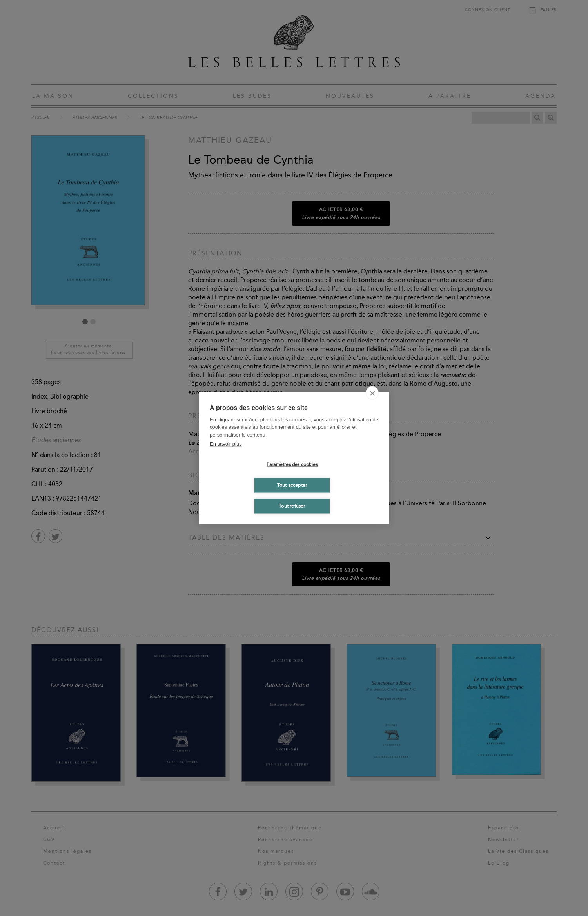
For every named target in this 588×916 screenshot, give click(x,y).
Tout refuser (292, 506)
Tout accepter (292, 485)
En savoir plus (226, 444)
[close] (372, 393)
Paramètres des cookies (292, 464)
